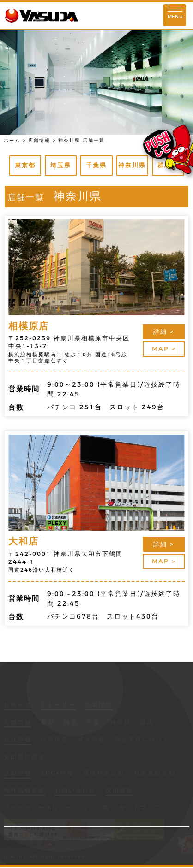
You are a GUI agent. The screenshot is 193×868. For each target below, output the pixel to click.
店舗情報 (18, 723)
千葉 (94, 723)
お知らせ (18, 705)
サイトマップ (140, 808)
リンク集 (96, 808)
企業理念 (98, 705)
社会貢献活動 (155, 774)
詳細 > (163, 331)
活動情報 (18, 774)
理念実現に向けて (142, 740)
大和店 (24, 541)
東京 (48, 723)
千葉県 (96, 165)
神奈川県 (132, 165)
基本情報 (91, 740)
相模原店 (29, 326)
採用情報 (119, 791)
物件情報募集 (24, 791)
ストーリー (58, 705)
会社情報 (18, 740)
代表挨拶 (54, 740)
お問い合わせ (75, 791)
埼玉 (71, 723)
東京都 (25, 165)
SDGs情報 (57, 774)
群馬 (147, 723)
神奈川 (120, 723)
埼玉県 (61, 165)
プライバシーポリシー (38, 808)
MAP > (164, 348)
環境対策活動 (104, 774)
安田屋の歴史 (24, 757)
